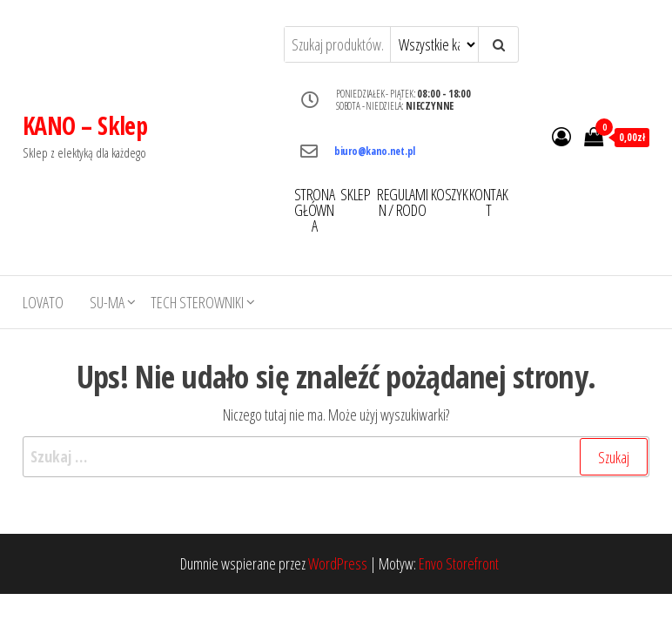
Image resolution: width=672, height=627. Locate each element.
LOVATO (43, 302)
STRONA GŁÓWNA (315, 210)
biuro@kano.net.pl (375, 151)
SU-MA (107, 302)
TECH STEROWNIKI (197, 302)
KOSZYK (450, 194)
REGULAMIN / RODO (402, 202)
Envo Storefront (459, 563)
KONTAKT (489, 202)
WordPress (338, 563)
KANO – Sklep (85, 125)
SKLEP (355, 194)
